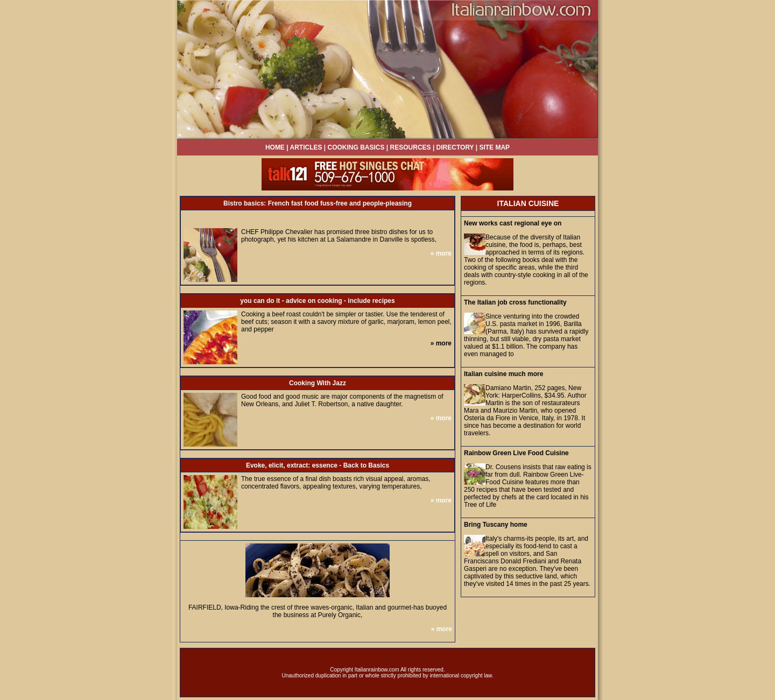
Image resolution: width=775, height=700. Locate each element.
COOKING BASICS (357, 147)
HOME (275, 147)
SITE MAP (494, 147)
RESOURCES (411, 147)
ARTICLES (307, 147)
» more (441, 253)
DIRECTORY (455, 147)
